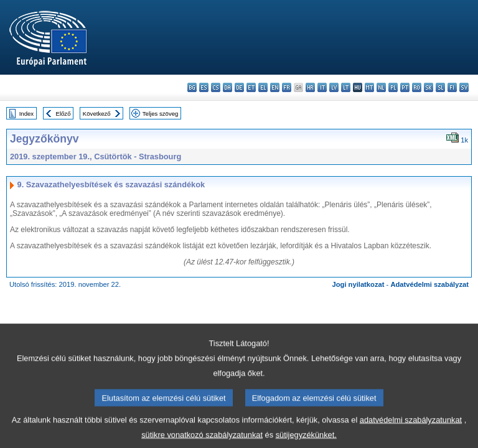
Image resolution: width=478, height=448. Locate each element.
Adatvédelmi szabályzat (429, 284)
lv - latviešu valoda (334, 87)
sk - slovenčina (429, 87)
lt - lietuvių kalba (346, 87)
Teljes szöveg (161, 114)
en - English (275, 87)
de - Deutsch (239, 87)
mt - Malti (369, 87)
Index (26, 114)
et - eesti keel (251, 87)
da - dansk (227, 87)
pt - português (405, 87)
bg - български (192, 87)
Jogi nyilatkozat (358, 284)
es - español (204, 87)
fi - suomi (452, 87)
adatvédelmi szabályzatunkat (411, 428)
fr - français (287, 87)
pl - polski (393, 87)
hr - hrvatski (310, 87)
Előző (63, 114)
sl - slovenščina (440, 87)
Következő (97, 114)
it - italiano (322, 87)
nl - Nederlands (381, 87)
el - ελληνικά (263, 87)
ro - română (417, 87)
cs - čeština (216, 87)
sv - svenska (464, 87)
